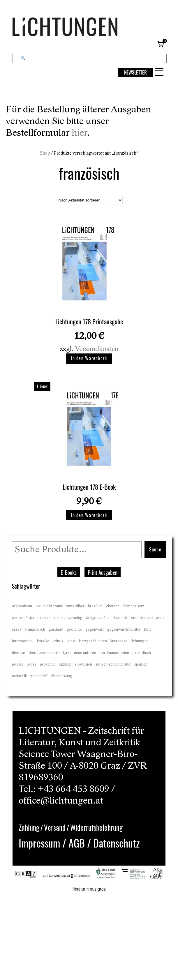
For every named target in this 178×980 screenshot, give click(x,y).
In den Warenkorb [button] (89, 358)
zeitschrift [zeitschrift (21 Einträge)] (39, 676)
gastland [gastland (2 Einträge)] (56, 629)
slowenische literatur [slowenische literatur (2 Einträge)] (113, 664)
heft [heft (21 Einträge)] (148, 629)
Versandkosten (97, 349)
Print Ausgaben (103, 572)
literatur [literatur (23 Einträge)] (19, 653)
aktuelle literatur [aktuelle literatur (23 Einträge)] (49, 606)
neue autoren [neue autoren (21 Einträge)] (85, 653)
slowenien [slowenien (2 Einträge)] (83, 664)
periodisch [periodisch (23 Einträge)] (142, 653)
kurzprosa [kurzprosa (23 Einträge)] (119, 641)
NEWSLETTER (135, 72)
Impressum (39, 843)
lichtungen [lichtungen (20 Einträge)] (140, 641)
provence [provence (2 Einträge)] (48, 664)
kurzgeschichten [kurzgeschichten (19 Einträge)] (93, 641)
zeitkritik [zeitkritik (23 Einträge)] (19, 676)
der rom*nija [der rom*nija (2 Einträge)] (23, 618)
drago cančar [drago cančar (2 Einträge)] (97, 618)
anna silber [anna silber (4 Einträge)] (75, 606)
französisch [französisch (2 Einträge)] (35, 629)
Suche (155, 549)
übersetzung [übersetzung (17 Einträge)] (62, 676)
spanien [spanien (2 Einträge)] (141, 664)
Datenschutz (116, 843)
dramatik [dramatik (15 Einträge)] (120, 618)
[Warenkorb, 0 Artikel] (161, 44)
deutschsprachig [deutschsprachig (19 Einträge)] (68, 618)
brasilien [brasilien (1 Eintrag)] (95, 606)
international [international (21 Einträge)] (23, 641)
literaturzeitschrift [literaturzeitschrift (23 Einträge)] (44, 653)
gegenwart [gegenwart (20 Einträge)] (95, 629)
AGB (77, 843)
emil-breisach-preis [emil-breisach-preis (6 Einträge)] (148, 618)
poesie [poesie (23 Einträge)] (18, 664)
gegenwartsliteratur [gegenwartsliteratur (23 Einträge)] (124, 629)
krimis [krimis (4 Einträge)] (58, 641)
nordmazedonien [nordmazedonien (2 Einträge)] (114, 653)
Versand (55, 827)
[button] (159, 72)
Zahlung (29, 827)
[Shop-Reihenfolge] (89, 200)
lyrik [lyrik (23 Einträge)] (67, 653)
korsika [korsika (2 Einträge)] (43, 641)
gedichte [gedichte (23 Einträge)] (74, 629)
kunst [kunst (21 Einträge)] (71, 641)
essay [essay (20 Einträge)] (17, 629)
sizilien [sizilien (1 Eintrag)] (65, 664)
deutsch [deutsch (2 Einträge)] (44, 618)
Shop (45, 153)
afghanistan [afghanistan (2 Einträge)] (22, 606)
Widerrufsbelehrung (96, 827)
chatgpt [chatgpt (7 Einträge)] (112, 606)
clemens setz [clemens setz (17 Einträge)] (133, 606)
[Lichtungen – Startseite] (78, 28)
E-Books (69, 572)
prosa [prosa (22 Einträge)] (32, 664)
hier (79, 133)
